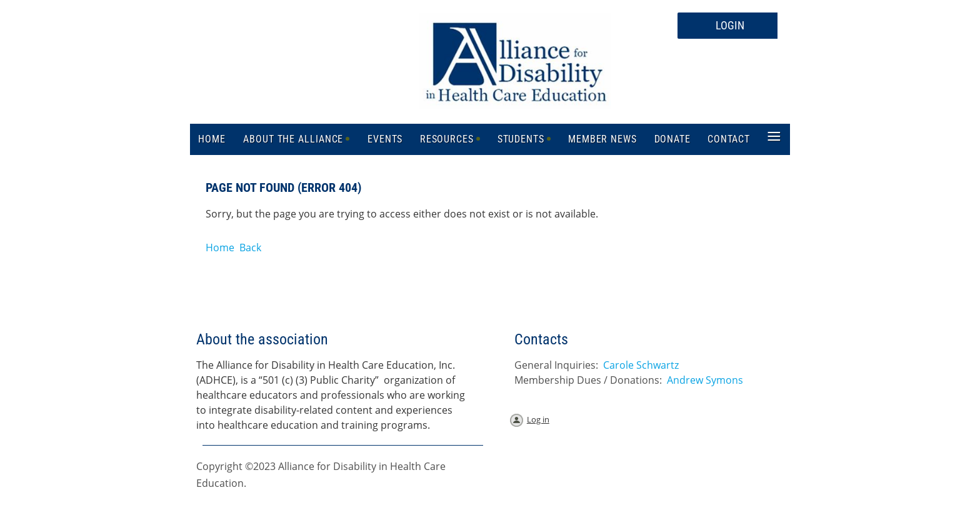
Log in (538, 419)
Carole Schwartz (641, 365)
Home (220, 247)
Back (250, 247)
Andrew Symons (705, 380)
